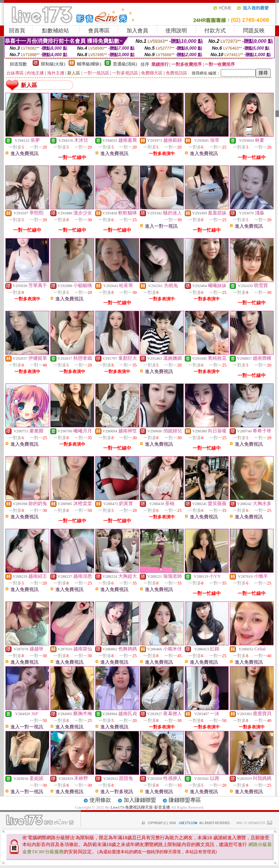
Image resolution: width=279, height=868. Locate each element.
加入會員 (137, 31)
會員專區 (99, 31)
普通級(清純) (125, 64)
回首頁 (17, 31)
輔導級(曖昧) (89, 64)
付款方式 (215, 31)
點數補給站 (56, 31)
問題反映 (254, 31)
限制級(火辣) (53, 64)
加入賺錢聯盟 (140, 800)
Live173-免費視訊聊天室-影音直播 (140, 807)
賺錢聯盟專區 (185, 800)
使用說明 (176, 31)
